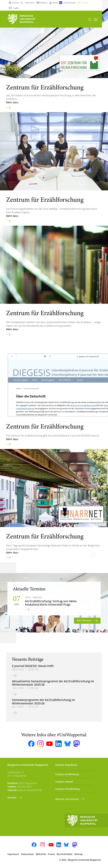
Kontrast (16, 3)
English (16, 8)
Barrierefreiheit (65, 854)
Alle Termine (84, 620)
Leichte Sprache (69, 3)
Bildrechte (41, 854)
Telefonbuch (30, 3)
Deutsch (86, 3)
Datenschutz (27, 854)
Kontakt (12, 798)
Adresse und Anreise (67, 799)
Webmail (44, 3)
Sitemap (78, 854)
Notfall (55, 3)
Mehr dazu (12, 102)
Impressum (13, 854)
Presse (51, 854)
